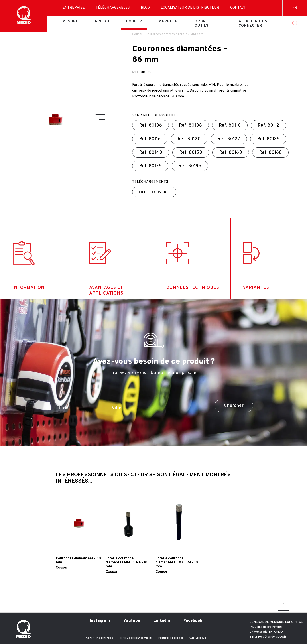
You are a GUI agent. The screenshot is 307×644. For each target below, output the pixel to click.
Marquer (168, 22)
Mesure (71, 22)
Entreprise (74, 8)
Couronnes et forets (160, 34)
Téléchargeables (113, 8)
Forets (183, 34)
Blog (145, 8)
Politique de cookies (171, 638)
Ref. (151, 126)
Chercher (234, 406)
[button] (100, 115)
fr (295, 8)
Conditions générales (99, 638)
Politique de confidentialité (136, 638)
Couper (134, 22)
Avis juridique (197, 638)
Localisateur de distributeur (190, 8)
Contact (238, 8)
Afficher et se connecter (254, 24)
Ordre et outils (204, 24)
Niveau (102, 22)
